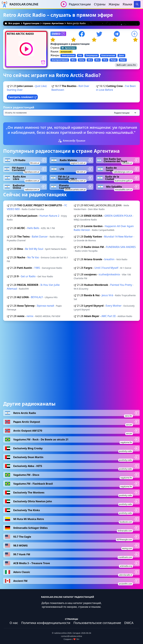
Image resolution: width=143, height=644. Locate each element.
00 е (90, 60)
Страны (100, 4)
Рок (80, 55)
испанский (66, 52)
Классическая (108, 55)
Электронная (68, 55)
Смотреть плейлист (22, 97)
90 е (73, 60)
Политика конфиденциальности (46, 623)
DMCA (129, 623)
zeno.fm (132, 65)
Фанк (123, 60)
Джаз (121, 55)
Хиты (82, 60)
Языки (127, 4)
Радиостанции (80, 4)
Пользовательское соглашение (97, 623)
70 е (105, 60)
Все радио (12, 23)
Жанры (114, 4)
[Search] (137, 4)
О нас (14, 623)
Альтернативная (60, 60)
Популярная (92, 55)
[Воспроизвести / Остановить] (64, 4)
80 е (97, 60)
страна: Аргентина (53, 23)
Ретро (113, 60)
